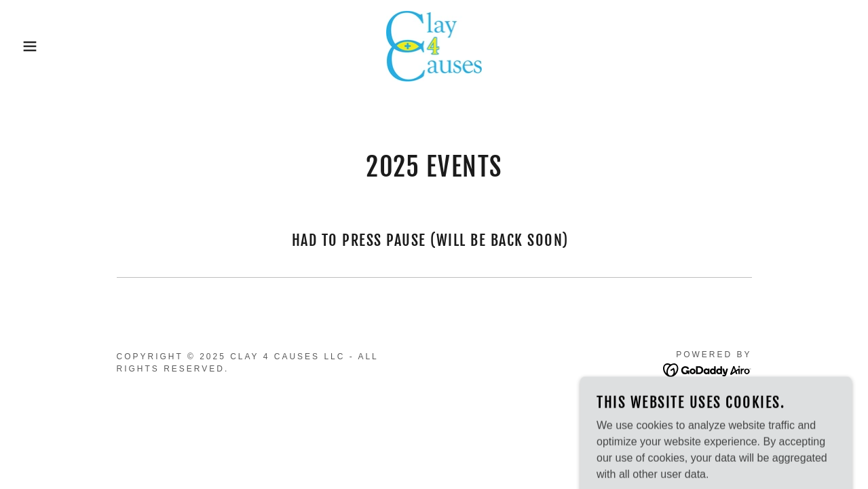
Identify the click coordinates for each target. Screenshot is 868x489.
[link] (434, 45)
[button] (43, 46)
